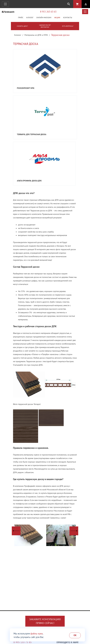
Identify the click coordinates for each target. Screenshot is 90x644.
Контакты (68, 18)
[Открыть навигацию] (5, 4)
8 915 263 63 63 (48, 12)
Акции (57, 18)
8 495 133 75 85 (22, 642)
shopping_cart (77, 4)
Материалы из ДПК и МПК (36, 35)
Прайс (21, 18)
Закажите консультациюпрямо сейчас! (45, 621)
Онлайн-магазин (44, 18)
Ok (75, 635)
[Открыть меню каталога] (85, 12)
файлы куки (37, 634)
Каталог (30, 18)
